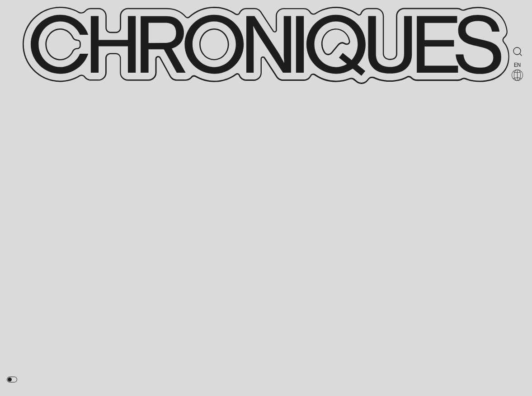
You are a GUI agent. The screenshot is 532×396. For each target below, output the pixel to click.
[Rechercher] (518, 51)
